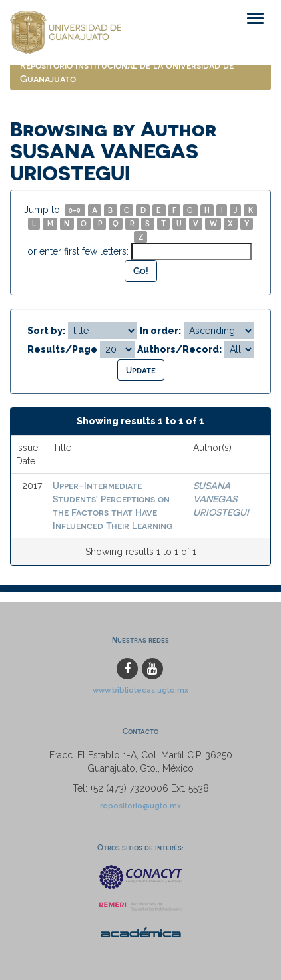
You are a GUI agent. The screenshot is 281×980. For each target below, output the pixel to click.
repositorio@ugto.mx (140, 806)
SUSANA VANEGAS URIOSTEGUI (221, 499)
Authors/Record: (179, 349)
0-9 (75, 210)
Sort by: (46, 331)
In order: (160, 331)
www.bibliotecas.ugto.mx (140, 690)
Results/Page (62, 349)
